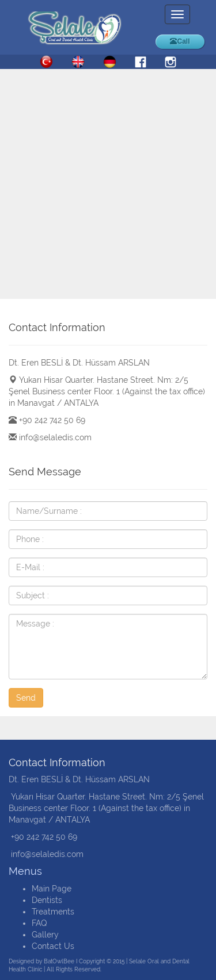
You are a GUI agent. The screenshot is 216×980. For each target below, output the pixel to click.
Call (180, 41)
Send (26, 698)
